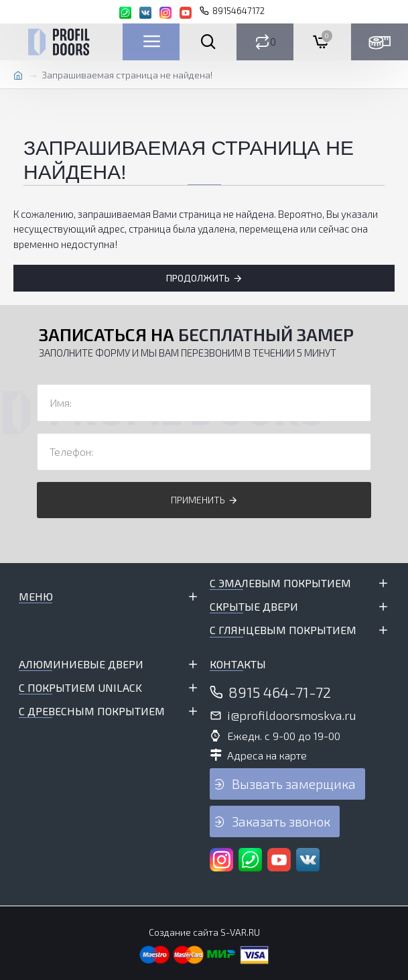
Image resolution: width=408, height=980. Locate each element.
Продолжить (198, 278)
